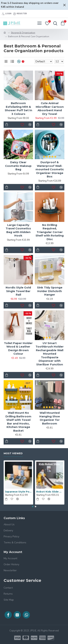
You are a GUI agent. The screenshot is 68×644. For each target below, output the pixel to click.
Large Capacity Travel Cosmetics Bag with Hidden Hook (18, 230)
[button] (33, 507)
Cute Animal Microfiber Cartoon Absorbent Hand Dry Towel (50, 108)
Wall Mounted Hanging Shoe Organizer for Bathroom (50, 418)
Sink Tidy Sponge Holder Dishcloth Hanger (50, 291)
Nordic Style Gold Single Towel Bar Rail (18, 291)
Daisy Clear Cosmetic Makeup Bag (18, 166)
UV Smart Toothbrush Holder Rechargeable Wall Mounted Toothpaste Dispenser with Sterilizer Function (50, 354)
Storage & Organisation (23, 33)
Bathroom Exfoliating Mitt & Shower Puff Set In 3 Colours (18, 108)
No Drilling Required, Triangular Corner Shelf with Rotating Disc (50, 232)
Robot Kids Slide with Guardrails (50, 492)
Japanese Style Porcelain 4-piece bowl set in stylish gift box (18, 492)
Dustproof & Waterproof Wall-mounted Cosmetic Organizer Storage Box (50, 169)
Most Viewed (13, 453)
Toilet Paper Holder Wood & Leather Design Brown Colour (18, 348)
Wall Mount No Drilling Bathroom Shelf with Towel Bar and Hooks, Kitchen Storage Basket (18, 422)
